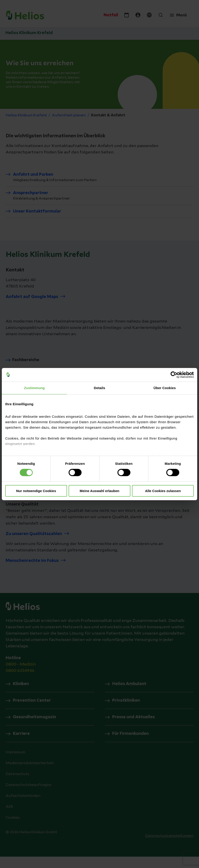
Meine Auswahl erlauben (100, 491)
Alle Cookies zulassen (163, 491)
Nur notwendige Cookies (36, 491)
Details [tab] (99, 388)
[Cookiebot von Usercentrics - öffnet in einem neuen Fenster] (174, 375)
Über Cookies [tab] (165, 388)
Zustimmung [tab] (34, 388)
